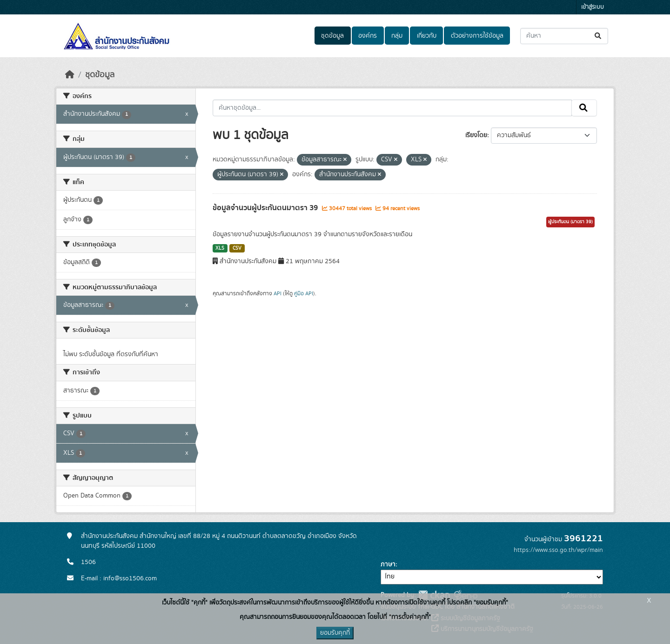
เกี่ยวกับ (427, 36)
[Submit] (599, 36)
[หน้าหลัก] (70, 75)
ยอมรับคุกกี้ (335, 633)
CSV (237, 248)
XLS (220, 248)
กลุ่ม (397, 36)
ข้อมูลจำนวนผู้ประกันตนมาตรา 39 (266, 208)
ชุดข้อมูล (332, 36)
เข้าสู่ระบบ (593, 7)
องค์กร (368, 36)
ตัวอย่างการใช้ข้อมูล (477, 36)
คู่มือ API (304, 293)
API (278, 293)
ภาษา (388, 564)
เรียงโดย (476, 135)
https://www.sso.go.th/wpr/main (558, 550)
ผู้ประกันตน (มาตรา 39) (570, 222)
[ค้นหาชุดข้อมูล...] (564, 36)
